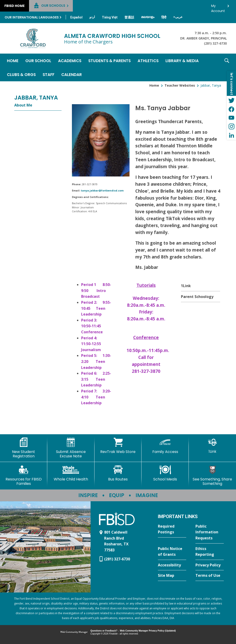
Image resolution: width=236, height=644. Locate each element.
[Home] (13, 61)
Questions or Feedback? (104, 631)
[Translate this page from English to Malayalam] (148, 17)
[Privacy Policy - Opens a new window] (210, 565)
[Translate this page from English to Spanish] (76, 17)
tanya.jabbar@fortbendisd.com (102, 190)
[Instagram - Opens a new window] (231, 127)
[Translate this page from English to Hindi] (164, 17)
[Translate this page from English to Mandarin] (129, 17)
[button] (227, 67)
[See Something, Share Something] (212, 475)
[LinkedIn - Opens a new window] (231, 135)
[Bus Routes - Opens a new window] (118, 473)
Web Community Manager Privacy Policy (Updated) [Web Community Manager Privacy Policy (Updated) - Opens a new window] (148, 631)
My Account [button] (218, 7)
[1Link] (212, 446)
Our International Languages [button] (32, 17)
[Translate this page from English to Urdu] (92, 17)
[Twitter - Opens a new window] (231, 100)
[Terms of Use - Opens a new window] (210, 576)
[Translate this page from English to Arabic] (178, 17)
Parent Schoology (197, 297)
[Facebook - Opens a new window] (231, 109)
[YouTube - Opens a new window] (231, 118)
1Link (186, 286)
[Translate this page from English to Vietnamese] (110, 17)
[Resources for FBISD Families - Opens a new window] (24, 475)
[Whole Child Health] (71, 473)
